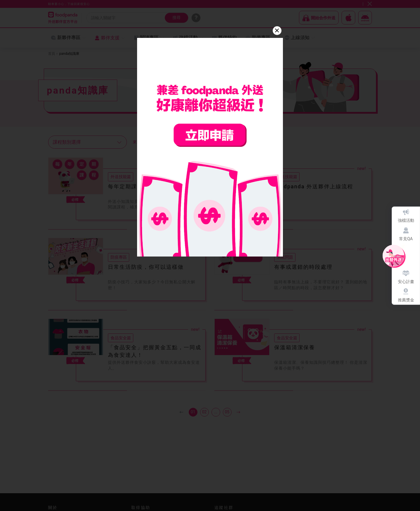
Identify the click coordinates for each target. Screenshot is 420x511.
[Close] (277, 31)
